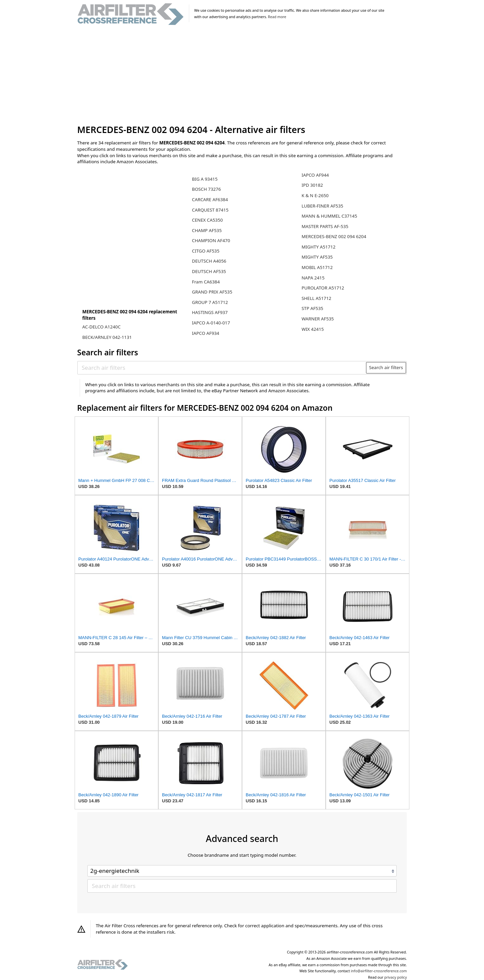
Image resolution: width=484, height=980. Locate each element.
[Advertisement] (242, 75)
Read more (277, 17)
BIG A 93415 (205, 179)
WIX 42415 (313, 329)
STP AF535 (312, 308)
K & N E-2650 (315, 195)
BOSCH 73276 (206, 189)
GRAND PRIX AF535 (212, 292)
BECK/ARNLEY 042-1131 (107, 337)
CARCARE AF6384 (210, 199)
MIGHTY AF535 (317, 257)
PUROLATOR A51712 (323, 288)
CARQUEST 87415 (210, 210)
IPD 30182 (312, 185)
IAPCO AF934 (206, 333)
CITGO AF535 (206, 251)
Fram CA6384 (206, 282)
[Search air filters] (222, 368)
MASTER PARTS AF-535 (325, 226)
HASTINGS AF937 (210, 312)
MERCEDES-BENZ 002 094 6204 (334, 236)
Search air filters (386, 367)
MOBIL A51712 (317, 267)
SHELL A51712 (316, 298)
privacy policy (395, 977)
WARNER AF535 (318, 319)
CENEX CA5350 (207, 220)
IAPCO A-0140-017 (211, 323)
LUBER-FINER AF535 (322, 206)
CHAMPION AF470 (211, 240)
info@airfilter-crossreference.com (379, 971)
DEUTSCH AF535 (209, 271)
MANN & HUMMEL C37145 (329, 216)
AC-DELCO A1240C (102, 327)
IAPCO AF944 (315, 175)
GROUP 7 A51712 (210, 302)
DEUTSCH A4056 (209, 261)
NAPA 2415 (313, 278)
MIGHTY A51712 (318, 247)
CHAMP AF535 (207, 230)
